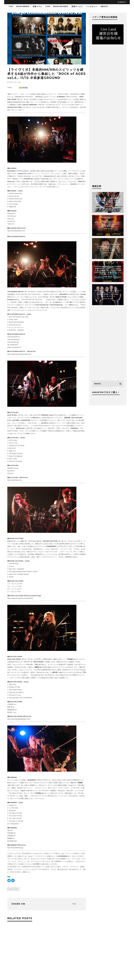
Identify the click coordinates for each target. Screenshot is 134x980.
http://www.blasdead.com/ (16, 231)
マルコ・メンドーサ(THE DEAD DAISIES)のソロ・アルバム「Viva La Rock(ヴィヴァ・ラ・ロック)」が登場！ (108, 247)
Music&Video (61, 6)
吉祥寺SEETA (27, 867)
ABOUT (104, 6)
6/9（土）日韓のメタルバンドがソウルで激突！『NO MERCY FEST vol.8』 (108, 224)
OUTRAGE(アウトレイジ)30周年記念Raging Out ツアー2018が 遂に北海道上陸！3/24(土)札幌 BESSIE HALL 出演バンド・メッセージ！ (108, 270)
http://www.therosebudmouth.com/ (19, 354)
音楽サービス (77, 6)
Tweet (9, 87)
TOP (11, 6)
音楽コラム (37, 6)
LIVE (48, 6)
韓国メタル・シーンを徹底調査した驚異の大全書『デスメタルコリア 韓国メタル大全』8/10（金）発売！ (108, 201)
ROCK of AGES (13, 889)
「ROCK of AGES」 (63, 94)
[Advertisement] (47, 956)
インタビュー (92, 6)
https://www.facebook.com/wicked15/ (20, 598)
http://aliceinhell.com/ (15, 480)
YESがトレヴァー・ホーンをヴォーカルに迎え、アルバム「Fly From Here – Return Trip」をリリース (108, 293)
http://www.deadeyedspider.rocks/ (19, 719)
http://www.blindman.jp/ (15, 848)
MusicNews (23, 6)
